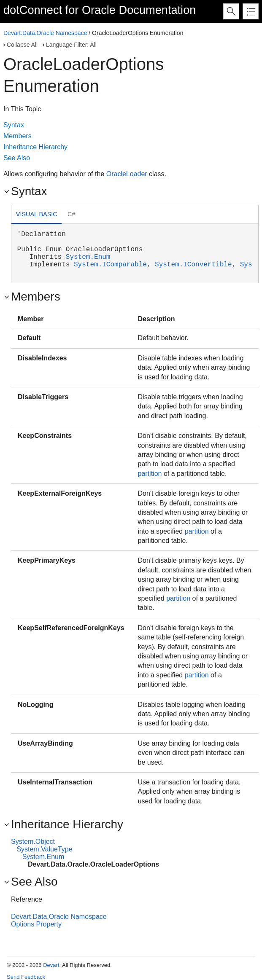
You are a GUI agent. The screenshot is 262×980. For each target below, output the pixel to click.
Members (18, 136)
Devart (51, 965)
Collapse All (22, 45)
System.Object (33, 842)
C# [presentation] (71, 214)
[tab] (36, 215)
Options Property (36, 924)
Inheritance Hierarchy (35, 147)
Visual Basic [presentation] (37, 214)
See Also (17, 158)
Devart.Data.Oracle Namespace (45, 33)
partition (150, 474)
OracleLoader (127, 174)
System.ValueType (44, 849)
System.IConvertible (193, 265)
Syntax (14, 125)
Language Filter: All (71, 45)
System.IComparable (110, 265)
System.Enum (88, 257)
